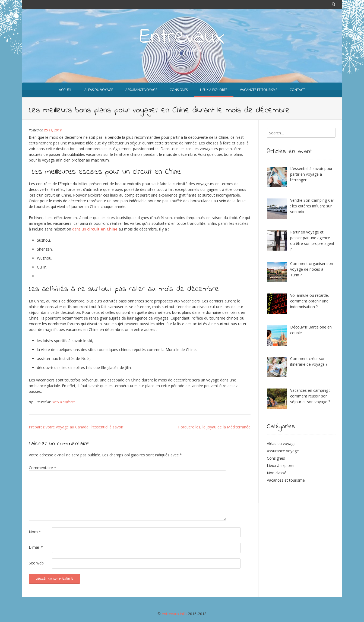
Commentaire (42, 468)
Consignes (276, 458)
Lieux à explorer (63, 402)
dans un (95, 229)
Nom (35, 532)
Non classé (277, 473)
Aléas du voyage (281, 443)
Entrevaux (182, 37)
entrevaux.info (174, 614)
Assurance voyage (283, 451)
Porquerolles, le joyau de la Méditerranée (214, 427)
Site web (36, 563)
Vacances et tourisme (286, 480)
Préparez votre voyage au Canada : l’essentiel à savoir (76, 427)
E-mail (36, 547)
